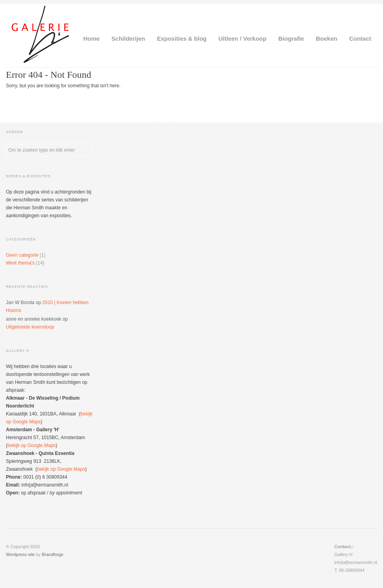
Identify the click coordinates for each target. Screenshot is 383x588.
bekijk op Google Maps (32, 445)
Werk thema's (20, 263)
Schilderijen (128, 39)
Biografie (291, 39)
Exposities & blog (182, 39)
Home (92, 39)
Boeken (327, 39)
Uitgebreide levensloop (30, 327)
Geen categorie (22, 255)
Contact (360, 39)
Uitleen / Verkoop (242, 39)
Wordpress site (20, 554)
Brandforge (53, 554)
